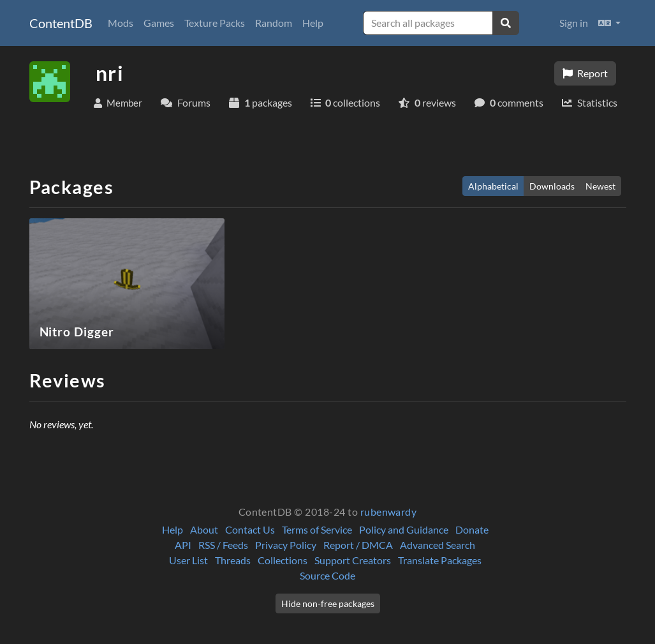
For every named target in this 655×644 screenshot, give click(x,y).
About (204, 529)
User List (188, 560)
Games (159, 23)
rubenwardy (389, 512)
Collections (283, 560)
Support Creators (353, 560)
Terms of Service (317, 529)
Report (585, 73)
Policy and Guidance (404, 529)
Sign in (574, 23)
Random (274, 23)
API (183, 545)
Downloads (552, 186)
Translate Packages (440, 560)
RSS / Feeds (223, 545)
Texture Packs (215, 23)
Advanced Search (438, 545)
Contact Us (250, 529)
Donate (472, 529)
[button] (609, 23)
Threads (233, 560)
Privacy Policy (286, 545)
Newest (600, 186)
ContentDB (61, 23)
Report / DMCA (358, 545)
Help (313, 23)
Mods (121, 23)
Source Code (327, 575)
